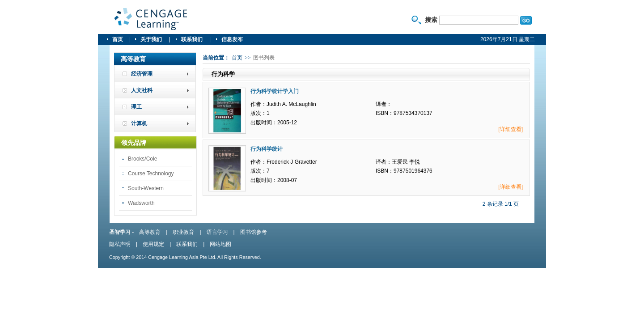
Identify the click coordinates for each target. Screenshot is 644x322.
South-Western (146, 188)
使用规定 (153, 244)
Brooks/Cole (142, 159)
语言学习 (217, 232)
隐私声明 (120, 244)
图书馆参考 (254, 232)
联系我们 (193, 39)
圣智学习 (151, 19)
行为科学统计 (267, 149)
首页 (118, 39)
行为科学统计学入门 (275, 91)
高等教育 (150, 232)
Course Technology (151, 174)
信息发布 (232, 39)
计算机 (139, 123)
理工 (136, 107)
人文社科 (142, 90)
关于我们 (152, 39)
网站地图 (220, 244)
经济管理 (142, 74)
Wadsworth (141, 203)
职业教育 (183, 232)
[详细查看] (511, 129)
